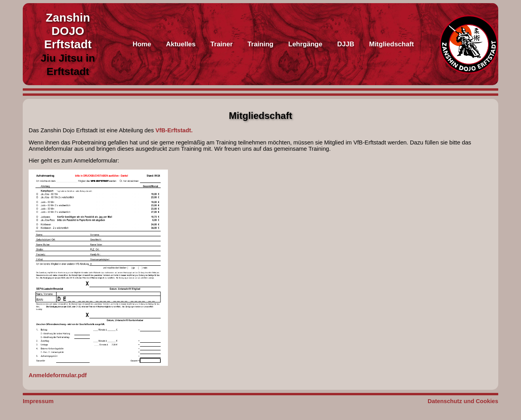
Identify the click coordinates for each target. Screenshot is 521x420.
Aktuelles (181, 44)
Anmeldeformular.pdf (98, 274)
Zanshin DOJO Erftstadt (68, 31)
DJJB (345, 44)
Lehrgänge (305, 44)
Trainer (221, 44)
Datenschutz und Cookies (463, 401)
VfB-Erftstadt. (174, 130)
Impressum (38, 401)
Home (142, 44)
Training (260, 44)
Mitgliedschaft (392, 44)
